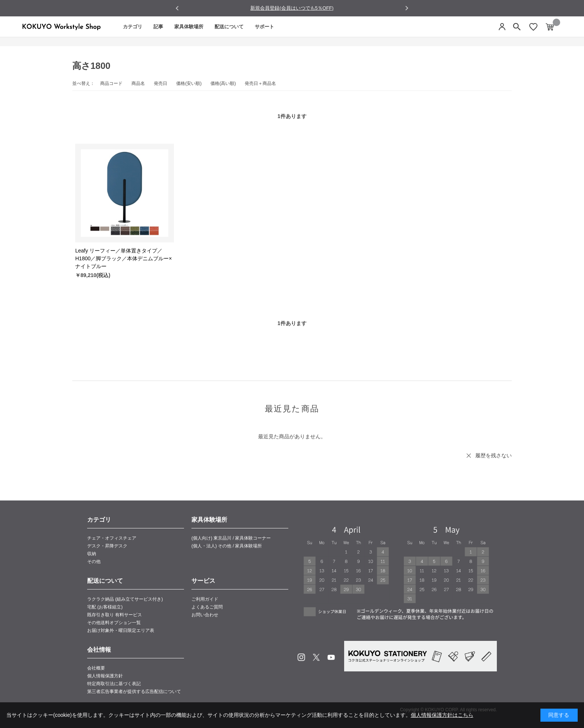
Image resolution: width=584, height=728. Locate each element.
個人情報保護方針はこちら (442, 715)
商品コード (111, 83)
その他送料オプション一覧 (114, 623)
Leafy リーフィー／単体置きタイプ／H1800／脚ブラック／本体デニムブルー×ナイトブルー (123, 258)
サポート (264, 27)
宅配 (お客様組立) (105, 607)
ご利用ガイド (205, 599)
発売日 (161, 83)
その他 (94, 562)
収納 (92, 554)
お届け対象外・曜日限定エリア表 (121, 630)
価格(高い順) (223, 83)
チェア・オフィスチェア (112, 538)
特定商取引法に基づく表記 (114, 684)
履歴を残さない (493, 455)
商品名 (138, 83)
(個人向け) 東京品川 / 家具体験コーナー (231, 538)
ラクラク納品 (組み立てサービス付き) (125, 599)
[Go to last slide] (177, 8)
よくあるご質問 (207, 607)
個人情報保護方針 (105, 676)
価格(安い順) (189, 83)
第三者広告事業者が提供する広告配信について (134, 692)
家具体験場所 (189, 27)
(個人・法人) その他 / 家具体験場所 (227, 546)
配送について (229, 27)
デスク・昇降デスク (107, 546)
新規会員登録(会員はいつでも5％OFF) (292, 8)
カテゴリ (133, 27)
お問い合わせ (205, 615)
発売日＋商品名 (260, 83)
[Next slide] (407, 8)
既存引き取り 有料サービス (115, 615)
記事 (158, 27)
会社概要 (96, 668)
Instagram (301, 657)
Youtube (331, 657)
